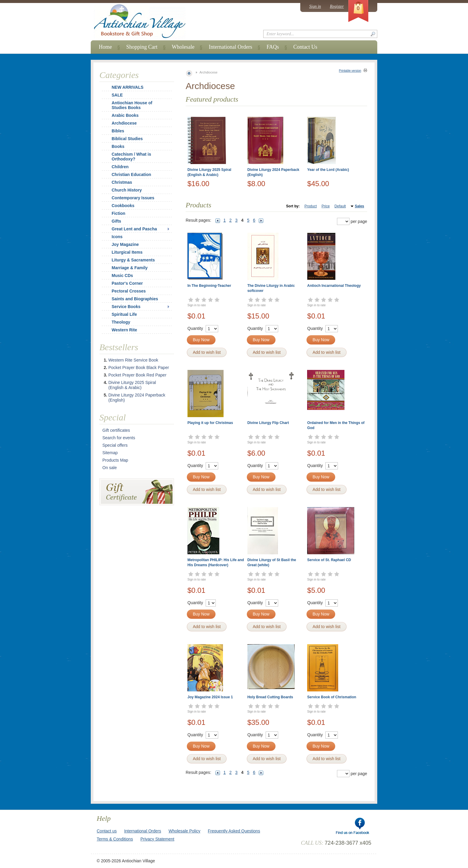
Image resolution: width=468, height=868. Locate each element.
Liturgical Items (127, 252)
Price (325, 206)
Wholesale (183, 47)
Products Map (115, 460)
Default (340, 206)
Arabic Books (125, 115)
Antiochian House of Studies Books (132, 105)
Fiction (118, 213)
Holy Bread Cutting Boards (270, 697)
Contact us (107, 831)
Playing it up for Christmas (210, 423)
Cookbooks (123, 206)
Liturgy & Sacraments (133, 260)
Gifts (116, 221)
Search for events (119, 438)
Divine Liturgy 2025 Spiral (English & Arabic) (132, 385)
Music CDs (122, 275)
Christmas (118, 182)
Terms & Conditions (115, 839)
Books (118, 146)
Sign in (315, 6)
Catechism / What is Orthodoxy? (131, 157)
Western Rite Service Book (133, 360)
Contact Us (305, 47)
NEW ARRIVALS (128, 87)
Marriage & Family (130, 268)
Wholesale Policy (185, 831)
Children (120, 167)
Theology (121, 322)
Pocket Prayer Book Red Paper (137, 375)
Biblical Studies (127, 139)
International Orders (230, 47)
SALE (117, 95)
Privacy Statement (157, 839)
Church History (127, 190)
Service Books (126, 307)
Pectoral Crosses (129, 291)
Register (337, 6)
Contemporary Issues (133, 198)
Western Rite (124, 330)
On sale (110, 468)
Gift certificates (116, 430)
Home (105, 47)
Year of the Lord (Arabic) (328, 170)
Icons (117, 237)
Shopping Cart (142, 47)
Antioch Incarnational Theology (334, 286)
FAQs (273, 47)
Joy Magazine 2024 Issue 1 (210, 697)
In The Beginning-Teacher (209, 286)
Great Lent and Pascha (134, 229)
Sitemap (110, 453)
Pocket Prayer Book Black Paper (139, 368)
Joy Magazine (125, 244)
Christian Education (131, 174)
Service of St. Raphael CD (329, 560)
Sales (360, 206)
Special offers (115, 445)
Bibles (118, 131)
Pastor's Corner (127, 283)
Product (311, 206)
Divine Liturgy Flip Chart (268, 423)
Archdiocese (124, 123)
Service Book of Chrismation (332, 697)
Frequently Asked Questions (234, 831)
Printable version (350, 71)
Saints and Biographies (135, 299)
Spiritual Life (124, 314)
